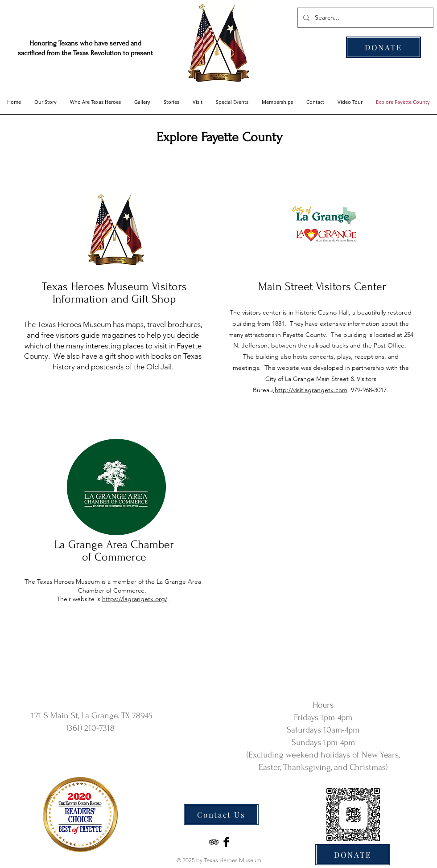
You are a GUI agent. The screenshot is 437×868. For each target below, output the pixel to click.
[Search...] (365, 18)
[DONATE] (383, 47)
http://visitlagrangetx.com (311, 390)
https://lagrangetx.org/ (135, 599)
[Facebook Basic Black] (226, 842)
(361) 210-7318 (91, 728)
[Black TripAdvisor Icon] (214, 842)
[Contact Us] (221, 815)
